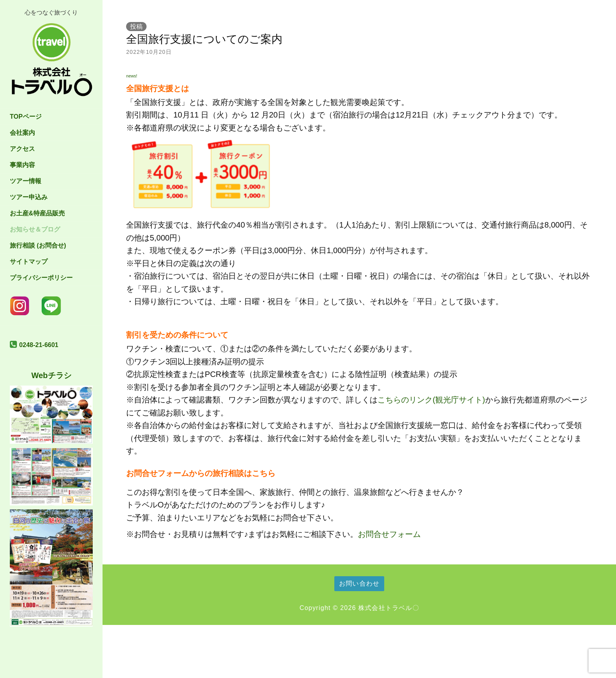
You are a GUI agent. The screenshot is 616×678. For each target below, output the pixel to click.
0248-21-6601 (39, 345)
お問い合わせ (359, 583)
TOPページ (26, 117)
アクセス (22, 149)
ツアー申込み (29, 197)
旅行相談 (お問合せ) (38, 245)
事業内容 (22, 165)
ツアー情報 (26, 181)
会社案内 (22, 133)
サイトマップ (29, 262)
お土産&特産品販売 (37, 213)
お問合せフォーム (389, 534)
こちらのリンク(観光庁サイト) (431, 400)
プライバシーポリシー (41, 278)
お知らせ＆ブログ (35, 229)
